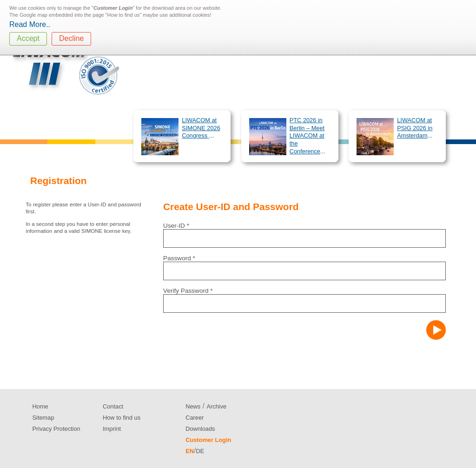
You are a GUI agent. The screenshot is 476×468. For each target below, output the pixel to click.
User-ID (176, 226)
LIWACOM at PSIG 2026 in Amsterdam (415, 128)
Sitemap (43, 418)
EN (190, 451)
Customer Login (208, 440)
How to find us (122, 418)
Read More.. (30, 24)
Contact (113, 406)
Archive (217, 406)
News (193, 406)
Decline (71, 38)
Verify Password (188, 291)
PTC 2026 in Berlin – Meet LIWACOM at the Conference (307, 136)
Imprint (112, 429)
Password (179, 258)
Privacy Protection (56, 429)
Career (195, 418)
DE (200, 451)
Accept (28, 38)
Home (40, 406)
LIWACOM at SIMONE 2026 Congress (201, 128)
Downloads (200, 429)
